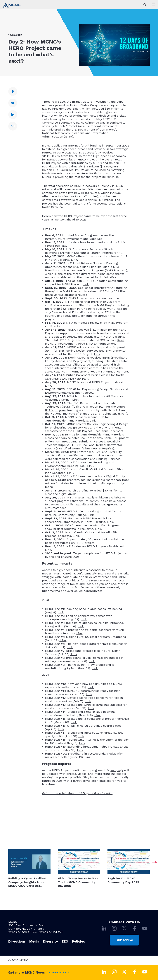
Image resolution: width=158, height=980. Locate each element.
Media (34, 941)
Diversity (50, 941)
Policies (78, 941)
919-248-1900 (18, 932)
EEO (65, 941)
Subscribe (124, 940)
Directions (17, 941)
